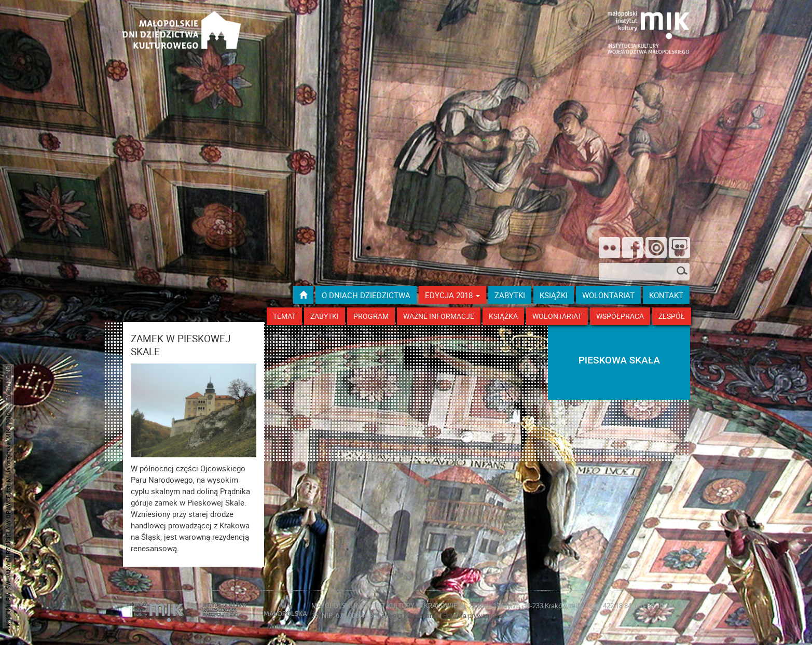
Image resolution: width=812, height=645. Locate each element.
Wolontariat (557, 316)
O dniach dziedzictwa (366, 295)
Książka (503, 316)
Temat (284, 316)
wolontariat (608, 295)
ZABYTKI (510, 295)
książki (554, 295)
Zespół (672, 316)
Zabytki (325, 316)
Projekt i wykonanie (411, 615)
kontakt (666, 295)
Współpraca (620, 316)
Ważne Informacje (439, 316)
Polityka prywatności (473, 615)
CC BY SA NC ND (8, 388)
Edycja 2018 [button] (452, 295)
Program (371, 316)
